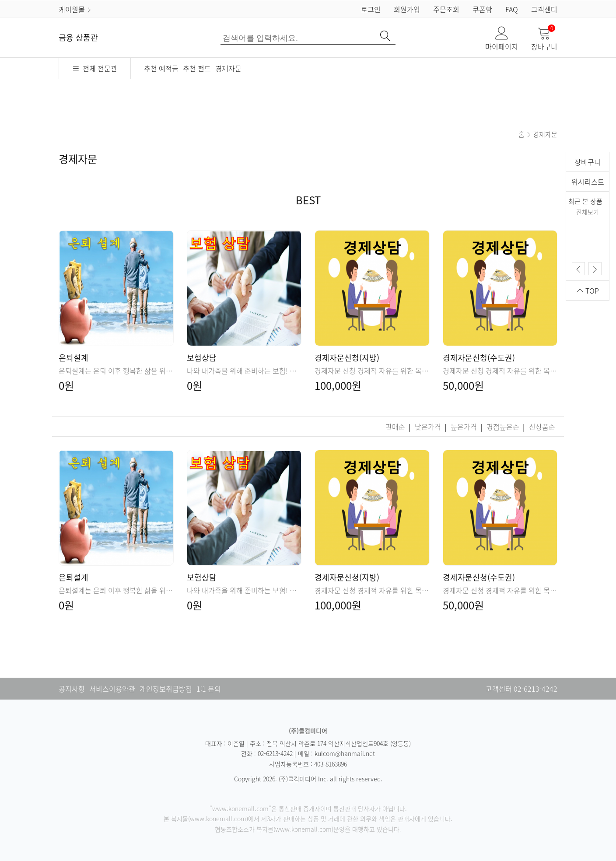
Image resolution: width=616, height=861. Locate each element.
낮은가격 (429, 427)
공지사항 (72, 689)
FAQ (512, 9)
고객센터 (544, 9)
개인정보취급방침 (166, 689)
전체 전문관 (95, 68)
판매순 (396, 427)
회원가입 (407, 9)
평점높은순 (504, 427)
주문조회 (446, 9)
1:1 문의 (209, 689)
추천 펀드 (197, 68)
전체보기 (588, 212)
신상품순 (542, 427)
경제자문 (228, 68)
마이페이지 (502, 39)
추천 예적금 (161, 68)
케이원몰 (75, 9)
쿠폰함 (482, 9)
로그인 (371, 9)
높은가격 (465, 427)
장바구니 (544, 39)
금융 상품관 (78, 37)
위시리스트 (588, 182)
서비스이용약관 (112, 689)
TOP (588, 290)
